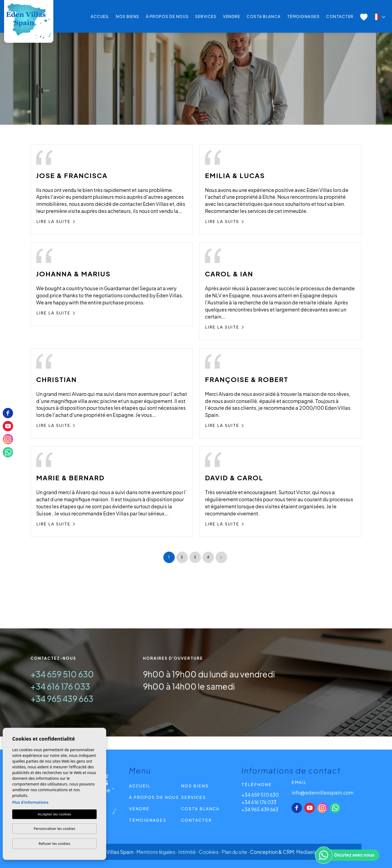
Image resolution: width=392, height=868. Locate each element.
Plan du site (234, 852)
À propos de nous (167, 16)
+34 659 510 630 (62, 674)
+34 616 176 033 (60, 686)
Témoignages (304, 16)
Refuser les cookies (54, 843)
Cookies (209, 852)
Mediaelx (306, 852)
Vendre (232, 16)
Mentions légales (156, 852)
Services (206, 16)
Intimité (187, 852)
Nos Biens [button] (128, 16)
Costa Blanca (264, 16)
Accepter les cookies (54, 814)
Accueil (100, 16)
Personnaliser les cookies (54, 829)
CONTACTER (340, 16)
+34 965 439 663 (62, 699)
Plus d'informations (30, 802)
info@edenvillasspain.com (322, 792)
